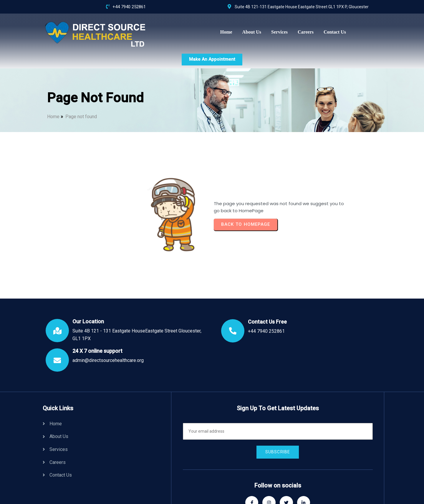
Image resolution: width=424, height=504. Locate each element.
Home (53, 96)
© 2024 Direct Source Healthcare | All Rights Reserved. (198, 489)
